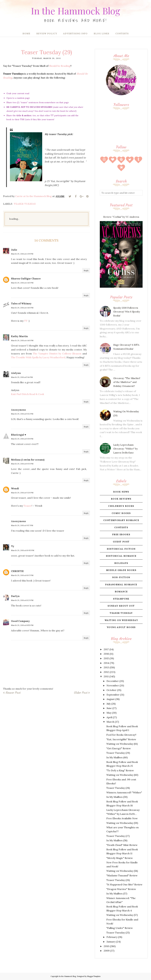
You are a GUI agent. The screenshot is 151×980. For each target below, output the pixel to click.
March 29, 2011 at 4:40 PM (22, 283)
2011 (106, 676)
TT (26, 321)
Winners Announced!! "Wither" (124, 792)
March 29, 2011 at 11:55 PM (22, 625)
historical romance (121, 556)
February (112, 937)
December (113, 681)
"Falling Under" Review (120, 928)
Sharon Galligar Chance (26, 278)
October (111, 690)
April (109, 717)
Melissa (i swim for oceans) (28, 460)
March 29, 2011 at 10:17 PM (22, 575)
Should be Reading (60, 66)
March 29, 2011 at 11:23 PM (22, 600)
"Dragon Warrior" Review (121, 889)
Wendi (15, 488)
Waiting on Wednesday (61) (122, 744)
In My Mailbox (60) (117, 757)
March (110, 722)
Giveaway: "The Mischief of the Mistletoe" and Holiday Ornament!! (127, 382)
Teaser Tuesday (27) (118, 836)
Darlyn (15, 596)
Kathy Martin (19, 336)
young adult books (121, 627)
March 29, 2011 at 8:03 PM (22, 464)
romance (121, 592)
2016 (106, 654)
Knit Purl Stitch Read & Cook (28, 394)
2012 (106, 672)
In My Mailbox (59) (117, 797)
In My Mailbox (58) (117, 840)
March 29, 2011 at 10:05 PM (23, 550)
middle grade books (121, 570)
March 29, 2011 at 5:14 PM (22, 377)
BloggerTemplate (94, 976)
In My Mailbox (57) (117, 893)
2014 (106, 663)
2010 (106, 946)
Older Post (81, 693)
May (109, 713)
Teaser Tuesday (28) (118, 788)
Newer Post (13, 693)
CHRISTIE (17, 571)
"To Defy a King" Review (120, 770)
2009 (107, 951)
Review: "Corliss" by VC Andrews (121, 217)
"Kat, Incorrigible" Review (121, 739)
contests (121, 527)
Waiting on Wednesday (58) (122, 871)
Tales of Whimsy (21, 303)
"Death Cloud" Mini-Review (122, 845)
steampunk (121, 599)
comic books (121, 513)
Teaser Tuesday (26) (118, 880)
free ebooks (121, 534)
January (111, 942)
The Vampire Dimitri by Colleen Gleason (57, 354)
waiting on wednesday (121, 620)
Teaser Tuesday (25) (118, 933)
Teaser (28, 506)
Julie (14, 250)
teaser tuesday (25, 204)
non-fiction (121, 577)
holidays (121, 563)
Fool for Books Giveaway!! (121, 735)
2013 (106, 667)
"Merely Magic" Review (120, 858)
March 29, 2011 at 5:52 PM (22, 414)
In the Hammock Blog (75, 10)
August (111, 699)
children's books (121, 506)
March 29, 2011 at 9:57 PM (22, 525)
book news (121, 492)
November (113, 685)
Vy (13, 546)
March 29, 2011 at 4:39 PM (22, 254)
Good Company (20, 621)
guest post (121, 542)
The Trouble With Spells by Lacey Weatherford (38, 357)
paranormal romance (121, 585)
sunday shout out (121, 606)
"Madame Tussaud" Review (122, 875)
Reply (86, 270)
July (109, 704)
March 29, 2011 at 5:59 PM (22, 439)
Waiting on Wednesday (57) (122, 915)
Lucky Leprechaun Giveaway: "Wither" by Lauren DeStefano (125, 449)
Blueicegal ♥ (19, 435)
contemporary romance (121, 520)
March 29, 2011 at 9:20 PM (22, 493)
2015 (106, 658)
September (113, 695)
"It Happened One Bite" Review (124, 884)
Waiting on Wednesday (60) (122, 775)
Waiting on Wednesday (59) (122, 823)
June (109, 708)
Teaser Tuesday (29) (118, 753)
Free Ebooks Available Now (122, 818)
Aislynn (16, 373)
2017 (106, 649)
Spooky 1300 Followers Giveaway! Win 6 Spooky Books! (127, 312)
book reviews (121, 499)
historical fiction (121, 549)
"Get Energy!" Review (119, 748)
